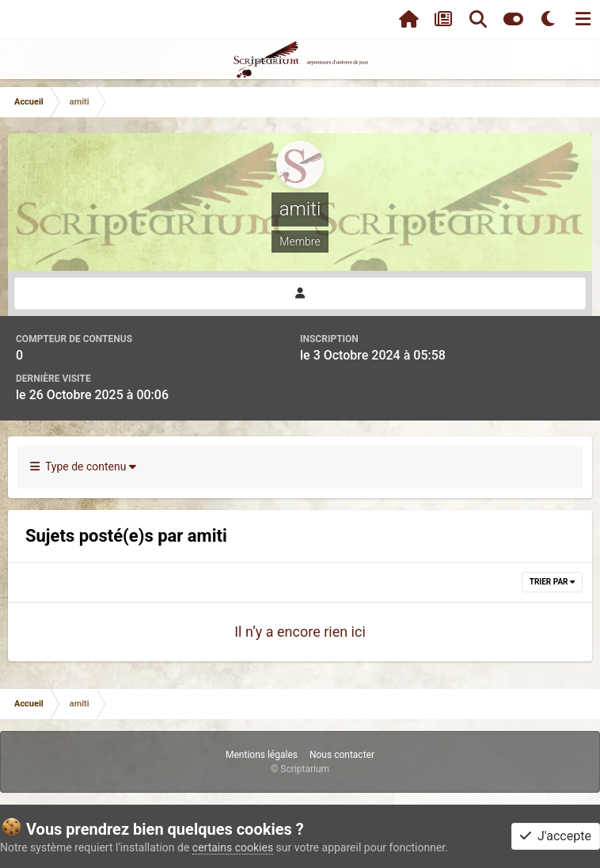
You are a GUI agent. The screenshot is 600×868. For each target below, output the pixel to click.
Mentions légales (262, 755)
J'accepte (556, 836)
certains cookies (233, 847)
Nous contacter (342, 755)
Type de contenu (83, 466)
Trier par (552, 582)
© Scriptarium (300, 769)
